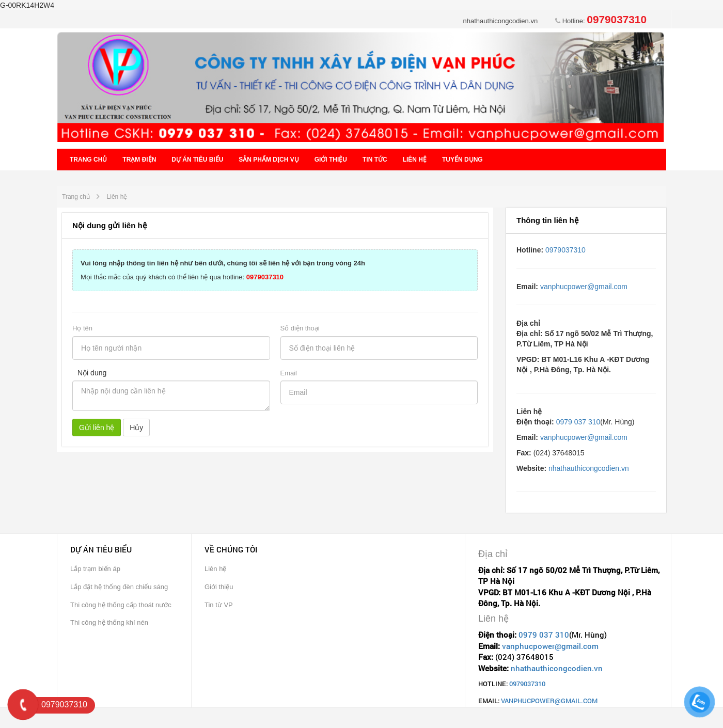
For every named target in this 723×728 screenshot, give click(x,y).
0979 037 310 (578, 422)
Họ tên (82, 328)
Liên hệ (415, 160)
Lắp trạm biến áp (95, 569)
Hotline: (601, 21)
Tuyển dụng (462, 160)
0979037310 (565, 250)
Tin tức (375, 160)
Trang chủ (88, 160)
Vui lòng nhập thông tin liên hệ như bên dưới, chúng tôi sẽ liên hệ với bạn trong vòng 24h (223, 263)
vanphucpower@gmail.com (584, 287)
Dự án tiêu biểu (197, 160)
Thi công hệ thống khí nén (109, 622)
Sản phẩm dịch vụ (269, 160)
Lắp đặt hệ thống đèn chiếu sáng (119, 587)
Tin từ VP (219, 605)
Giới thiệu (331, 160)
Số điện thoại (300, 328)
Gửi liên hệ (97, 428)
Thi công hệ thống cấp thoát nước (121, 605)
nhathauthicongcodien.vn (501, 21)
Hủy (136, 428)
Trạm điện (139, 160)
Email (289, 373)
